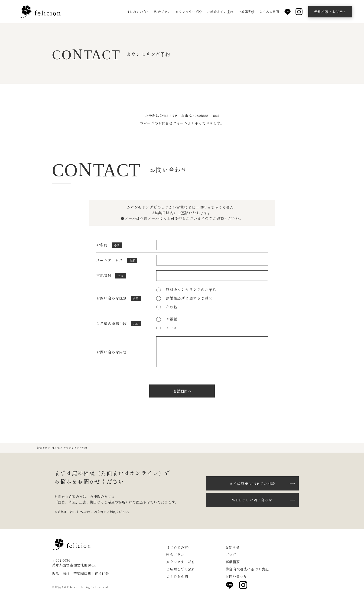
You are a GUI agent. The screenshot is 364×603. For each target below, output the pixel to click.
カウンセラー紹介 (189, 12)
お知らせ (233, 547)
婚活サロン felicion (48, 448)
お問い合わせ (236, 576)
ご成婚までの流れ (220, 12)
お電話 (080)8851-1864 (200, 115)
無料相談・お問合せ (330, 12)
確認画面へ (182, 391)
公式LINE (169, 115)
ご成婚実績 (246, 12)
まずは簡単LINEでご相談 (252, 483)
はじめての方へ (138, 12)
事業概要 (233, 562)
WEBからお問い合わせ (252, 500)
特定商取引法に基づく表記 (247, 569)
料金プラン (162, 12)
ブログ (231, 555)
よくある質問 (269, 12)
